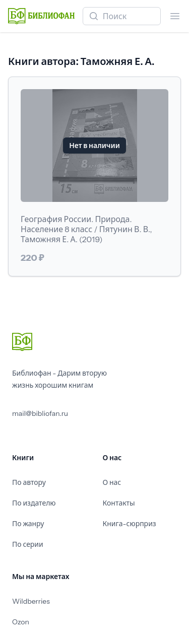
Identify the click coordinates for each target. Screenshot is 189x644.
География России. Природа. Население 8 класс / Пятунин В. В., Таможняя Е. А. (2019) (86, 229)
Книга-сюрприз (130, 524)
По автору (29, 482)
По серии (28, 544)
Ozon (21, 622)
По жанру (28, 524)
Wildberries (31, 601)
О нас (112, 482)
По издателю (34, 503)
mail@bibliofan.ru (40, 413)
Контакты (119, 503)
